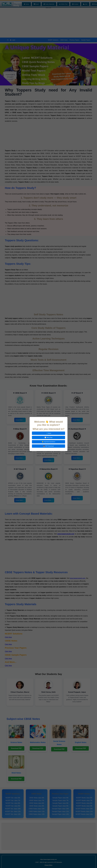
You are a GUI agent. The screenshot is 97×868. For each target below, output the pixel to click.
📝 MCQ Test (48, 437)
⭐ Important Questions (49, 442)
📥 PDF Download (48, 446)
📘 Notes (48, 433)
